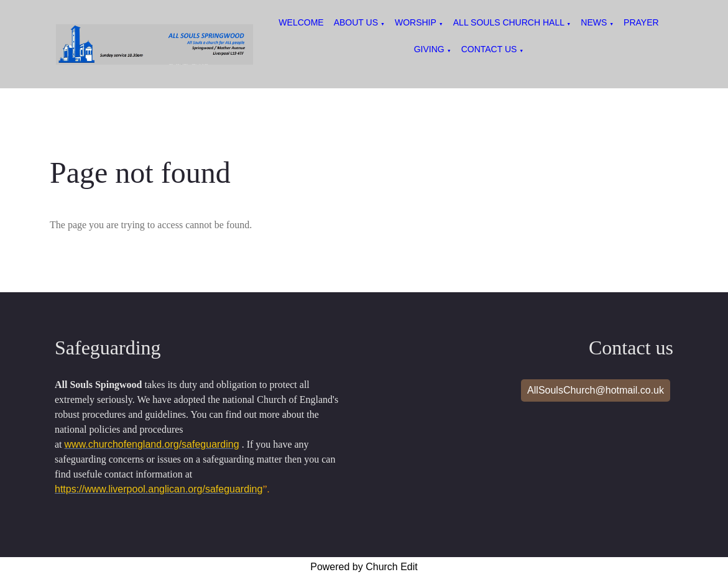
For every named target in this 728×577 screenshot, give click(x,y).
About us (356, 22)
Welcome (301, 22)
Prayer (641, 22)
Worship (416, 22)
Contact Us (489, 49)
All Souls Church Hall (510, 22)
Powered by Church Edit (364, 567)
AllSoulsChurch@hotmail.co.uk (596, 390)
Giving (429, 49)
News (595, 22)
